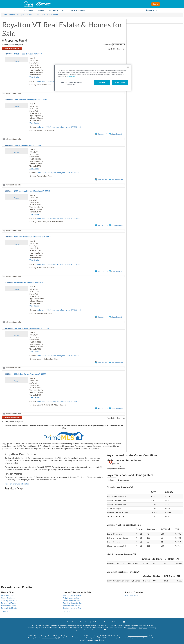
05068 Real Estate (131, 596)
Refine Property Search (12, 48)
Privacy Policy (71, 622)
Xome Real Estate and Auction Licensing (43, 626)
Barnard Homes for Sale (72, 606)
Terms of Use (84, 622)
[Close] (128, 67)
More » (5, 611)
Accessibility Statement (111, 622)
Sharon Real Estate (8, 598)
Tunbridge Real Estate (9, 601)
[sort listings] (119, 45)
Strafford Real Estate (9, 606)
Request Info (101, 134)
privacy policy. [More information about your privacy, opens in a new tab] (72, 76)
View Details (34, 77)
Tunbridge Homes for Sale (72, 603)
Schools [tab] (111, 480)
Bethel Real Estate (8, 596)
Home (61, 622)
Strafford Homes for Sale (72, 608)
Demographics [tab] (123, 480)
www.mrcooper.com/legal (50, 638)
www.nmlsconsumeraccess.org (138, 636)
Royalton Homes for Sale (72, 596)
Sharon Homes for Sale (71, 601)
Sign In (156, 4)
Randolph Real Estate (9, 608)
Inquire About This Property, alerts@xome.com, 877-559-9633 (59, 127)
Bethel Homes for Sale (71, 598)
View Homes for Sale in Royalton (17, 484)
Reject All (102, 83)
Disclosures (96, 622)
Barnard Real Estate (8, 603)
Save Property (116, 134)
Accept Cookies (120, 83)
